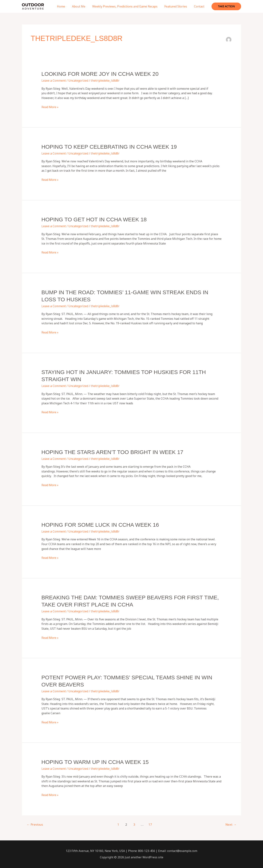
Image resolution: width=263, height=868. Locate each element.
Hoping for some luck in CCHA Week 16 (100, 525)
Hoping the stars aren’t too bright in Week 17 (112, 452)
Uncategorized (78, 81)
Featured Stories (177, 6)
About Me (82, 6)
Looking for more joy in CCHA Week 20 (100, 74)
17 (150, 824)
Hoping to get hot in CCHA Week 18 (94, 219)
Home (66, 6)
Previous (35, 824)
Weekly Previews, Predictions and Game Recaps (128, 6)
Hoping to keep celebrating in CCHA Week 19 (109, 147)
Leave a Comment (54, 81)
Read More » (50, 107)
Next (231, 824)
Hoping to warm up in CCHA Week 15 (95, 762)
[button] (226, 6)
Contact (200, 6)
